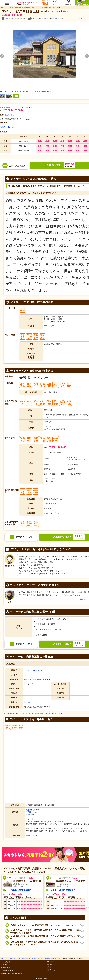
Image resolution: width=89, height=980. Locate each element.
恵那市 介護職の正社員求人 (47, 958)
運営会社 (50, 964)
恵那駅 (55, 18)
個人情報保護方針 (7, 968)
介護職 (11, 7)
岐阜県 (7, 18)
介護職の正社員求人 (15, 958)
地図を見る (9, 115)
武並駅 (33, 18)
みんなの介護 (51, 961)
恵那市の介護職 (30, 7)
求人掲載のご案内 (7, 970)
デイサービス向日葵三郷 (43, 7)
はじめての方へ (7, 962)
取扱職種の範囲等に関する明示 (12, 973)
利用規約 (4, 965)
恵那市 (12, 18)
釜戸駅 (44, 18)
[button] (7, 2)
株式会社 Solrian (7, 127)
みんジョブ (4, 7)
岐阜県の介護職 (19, 7)
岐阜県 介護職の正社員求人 (30, 958)
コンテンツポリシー (53, 970)
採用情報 (50, 967)
